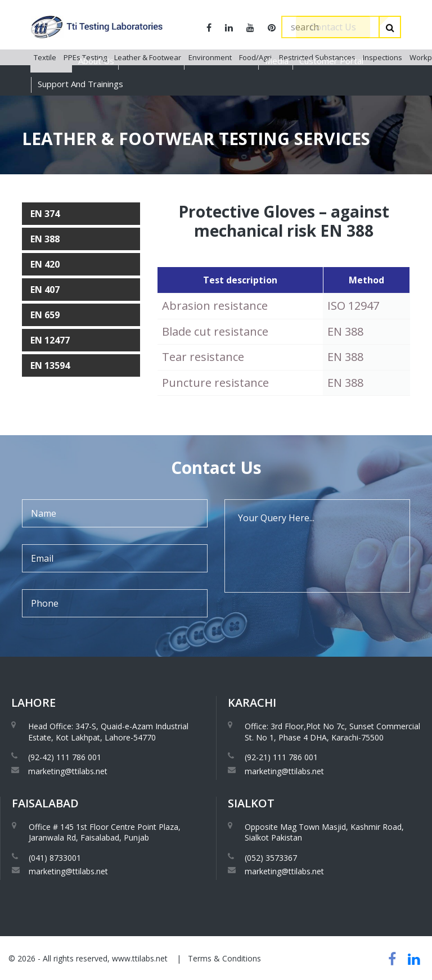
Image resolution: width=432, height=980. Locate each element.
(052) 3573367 (271, 858)
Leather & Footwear (148, 106)
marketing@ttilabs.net (68, 771)
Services (51, 61)
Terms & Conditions (224, 958)
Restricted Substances (317, 106)
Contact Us (333, 27)
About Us (96, 61)
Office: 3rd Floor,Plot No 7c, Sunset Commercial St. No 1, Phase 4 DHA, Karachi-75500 (332, 732)
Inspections (382, 106)
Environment (210, 106)
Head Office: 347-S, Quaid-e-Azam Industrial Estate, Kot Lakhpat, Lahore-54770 (108, 732)
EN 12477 (50, 340)
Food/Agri (255, 106)
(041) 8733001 (55, 858)
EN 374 (45, 214)
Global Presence (222, 61)
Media (277, 61)
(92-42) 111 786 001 (65, 757)
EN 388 (45, 239)
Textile (45, 106)
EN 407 (45, 290)
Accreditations (152, 61)
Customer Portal (331, 61)
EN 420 (45, 264)
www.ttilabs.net (140, 958)
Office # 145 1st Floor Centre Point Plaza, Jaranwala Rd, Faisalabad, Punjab (105, 832)
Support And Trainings (80, 84)
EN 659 (45, 315)
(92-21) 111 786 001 (281, 757)
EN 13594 (50, 365)
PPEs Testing (85, 106)
